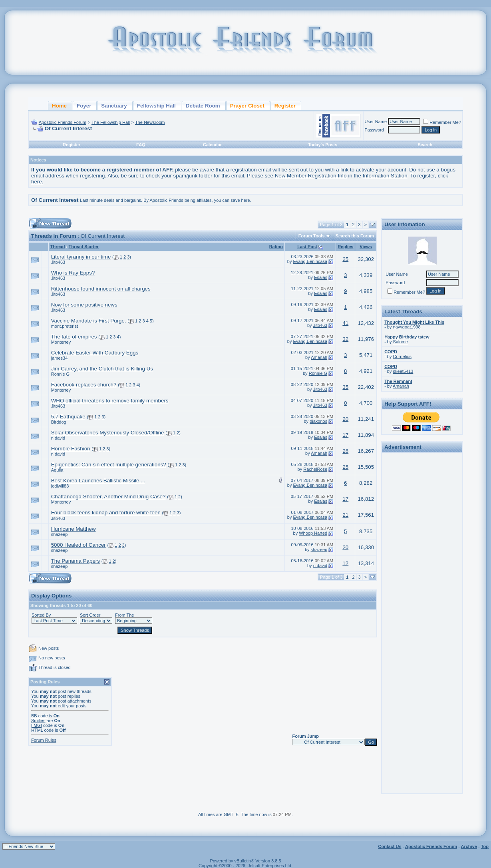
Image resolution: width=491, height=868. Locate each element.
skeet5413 (403, 371)
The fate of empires (74, 337)
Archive (469, 846)
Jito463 (58, 262)
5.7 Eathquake (68, 417)
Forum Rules (44, 740)
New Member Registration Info (311, 176)
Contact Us (390, 846)
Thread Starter (84, 247)
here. (37, 182)
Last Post (307, 247)
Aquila (57, 470)
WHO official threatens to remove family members (110, 401)
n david (58, 438)
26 (345, 451)
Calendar (212, 145)
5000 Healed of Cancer (79, 545)
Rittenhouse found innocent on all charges (101, 289)
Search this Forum (355, 236)
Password (374, 130)
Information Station (385, 176)
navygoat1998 (407, 327)
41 (345, 323)
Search (425, 145)
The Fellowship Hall (111, 122)
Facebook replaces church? (84, 385)
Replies (345, 247)
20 (345, 419)
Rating (276, 247)
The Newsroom (150, 122)
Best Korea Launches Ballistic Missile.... (98, 481)
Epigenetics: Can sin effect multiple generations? (109, 465)
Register (72, 145)
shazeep (60, 534)
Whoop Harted (313, 533)
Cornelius (402, 356)
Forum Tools (312, 236)
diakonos (318, 421)
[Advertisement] (422, 575)
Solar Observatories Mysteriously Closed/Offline (108, 433)
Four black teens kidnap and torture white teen (106, 513)
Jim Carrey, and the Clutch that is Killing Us (102, 369)
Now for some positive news (84, 305)
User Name (376, 121)
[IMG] (37, 725)
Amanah (319, 357)
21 (345, 515)
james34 (60, 358)
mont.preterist (65, 326)
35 (345, 387)
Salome (401, 342)
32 (345, 339)
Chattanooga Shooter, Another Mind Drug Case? (108, 497)
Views (366, 247)
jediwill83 (60, 486)
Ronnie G (60, 374)
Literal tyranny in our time (81, 257)
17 (345, 435)
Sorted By (41, 615)
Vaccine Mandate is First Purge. (89, 321)
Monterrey (61, 342)
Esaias (321, 277)
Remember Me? (442, 122)
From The (124, 615)
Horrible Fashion (71, 449)
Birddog (59, 422)
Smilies (38, 721)
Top (485, 846)
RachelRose (315, 469)
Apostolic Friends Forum (63, 122)
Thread (58, 247)
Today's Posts (323, 145)
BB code (40, 716)
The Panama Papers (76, 561)
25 (345, 259)
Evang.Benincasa (310, 261)
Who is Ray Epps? (73, 273)
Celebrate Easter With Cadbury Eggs (95, 353)
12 (345, 563)
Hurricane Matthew (74, 529)
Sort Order (90, 615)
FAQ (141, 145)
